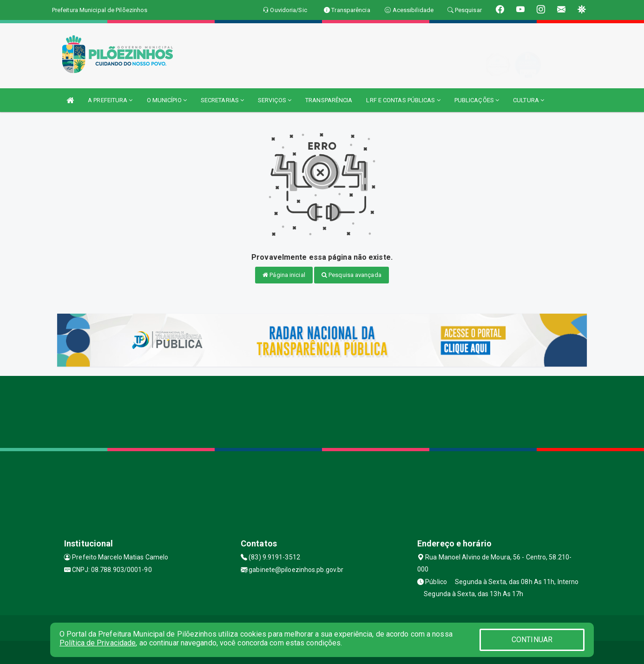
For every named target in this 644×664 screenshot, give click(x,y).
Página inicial (284, 275)
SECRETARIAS (222, 100)
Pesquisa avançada (352, 275)
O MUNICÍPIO (167, 100)
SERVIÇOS (275, 100)
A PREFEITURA (110, 100)
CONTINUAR (532, 640)
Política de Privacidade (98, 643)
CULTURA (529, 100)
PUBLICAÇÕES (477, 100)
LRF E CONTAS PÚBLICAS (403, 100)
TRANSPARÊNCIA (329, 100)
